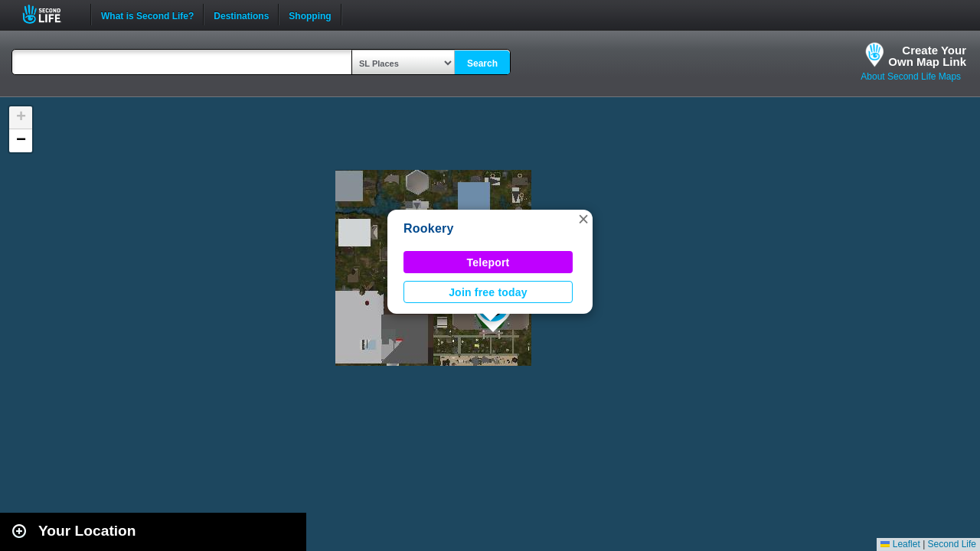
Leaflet (900, 544)
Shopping (310, 15)
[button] (583, 219)
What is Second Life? (147, 15)
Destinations (241, 15)
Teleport (488, 262)
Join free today (488, 292)
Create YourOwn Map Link (927, 56)
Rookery (429, 228)
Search (482, 64)
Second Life (50, 14)
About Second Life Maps (911, 77)
